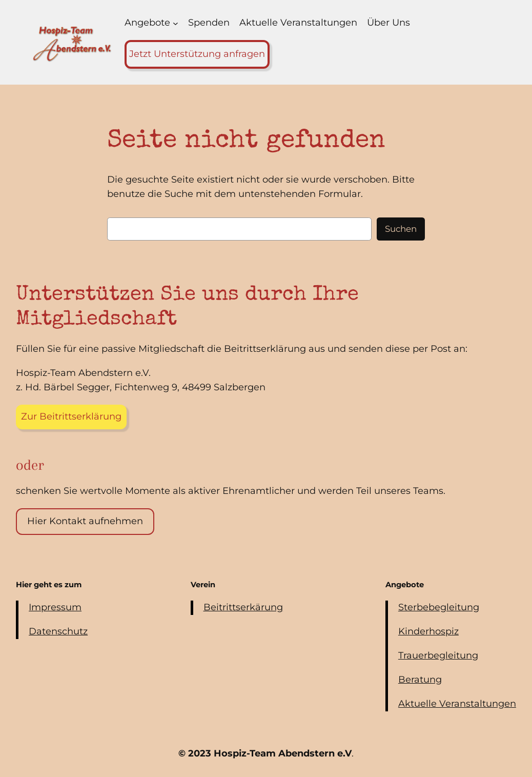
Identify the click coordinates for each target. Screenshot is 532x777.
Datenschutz (58, 631)
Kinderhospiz (428, 631)
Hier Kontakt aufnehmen (85, 521)
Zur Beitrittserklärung (71, 416)
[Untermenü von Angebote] (176, 23)
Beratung (420, 680)
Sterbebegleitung (439, 607)
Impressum (55, 607)
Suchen (401, 229)
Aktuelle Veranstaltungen (457, 704)
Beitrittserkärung (243, 607)
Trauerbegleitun (435, 655)
